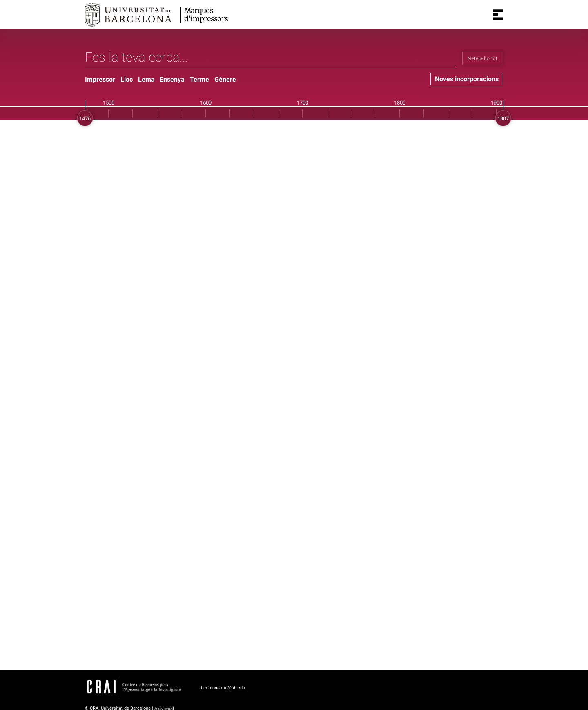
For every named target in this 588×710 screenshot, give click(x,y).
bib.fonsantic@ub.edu (223, 688)
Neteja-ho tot (483, 58)
